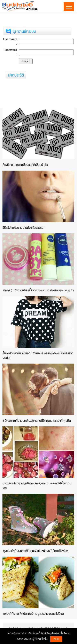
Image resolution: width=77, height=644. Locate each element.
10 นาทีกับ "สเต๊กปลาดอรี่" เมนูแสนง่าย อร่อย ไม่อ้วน (33, 614)
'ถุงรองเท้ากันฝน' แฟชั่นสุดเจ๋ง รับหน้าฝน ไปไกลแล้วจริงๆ (35, 551)
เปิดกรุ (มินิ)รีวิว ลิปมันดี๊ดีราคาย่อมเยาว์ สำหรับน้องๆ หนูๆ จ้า (38, 290)
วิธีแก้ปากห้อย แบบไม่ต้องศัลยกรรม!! (24, 228)
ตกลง (56, 639)
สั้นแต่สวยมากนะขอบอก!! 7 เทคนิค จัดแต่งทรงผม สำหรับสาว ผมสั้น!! (38, 356)
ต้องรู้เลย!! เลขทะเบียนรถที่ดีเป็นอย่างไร (25, 165)
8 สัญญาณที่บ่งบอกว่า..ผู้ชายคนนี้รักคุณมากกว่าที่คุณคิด (37, 421)
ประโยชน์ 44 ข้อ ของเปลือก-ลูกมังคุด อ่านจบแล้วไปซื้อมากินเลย (37, 486)
